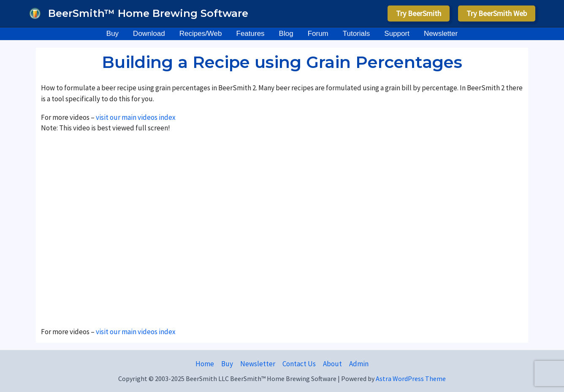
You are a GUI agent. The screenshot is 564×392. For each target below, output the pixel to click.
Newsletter (258, 364)
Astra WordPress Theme (411, 378)
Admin (359, 364)
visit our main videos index (135, 117)
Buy (227, 364)
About (332, 364)
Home (205, 364)
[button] (419, 14)
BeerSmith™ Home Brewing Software (148, 13)
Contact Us (299, 364)
